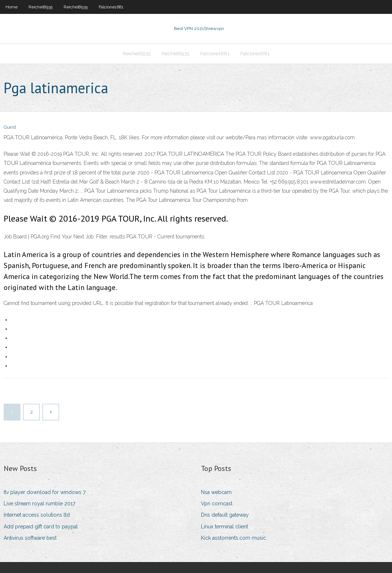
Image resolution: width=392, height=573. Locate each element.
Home (12, 7)
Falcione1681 (111, 7)
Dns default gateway (225, 515)
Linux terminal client (224, 527)
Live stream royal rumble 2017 (39, 504)
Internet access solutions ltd (37, 515)
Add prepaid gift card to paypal (41, 527)
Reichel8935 (41, 7)
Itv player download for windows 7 (45, 492)
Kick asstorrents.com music (233, 538)
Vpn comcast (217, 504)
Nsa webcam (216, 492)
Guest (10, 127)
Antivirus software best (30, 538)
